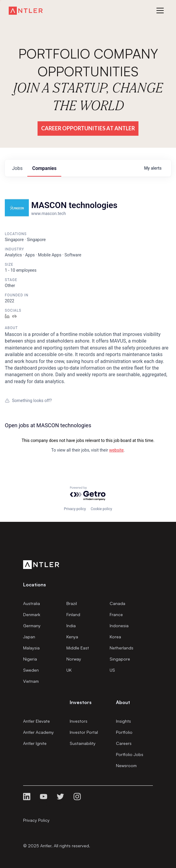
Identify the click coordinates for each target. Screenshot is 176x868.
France (116, 614)
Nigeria (30, 659)
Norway (74, 659)
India (71, 626)
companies (44, 168)
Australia (32, 603)
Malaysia (31, 648)
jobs (17, 168)
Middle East (78, 648)
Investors (79, 721)
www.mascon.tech (49, 213)
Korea (115, 637)
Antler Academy (38, 732)
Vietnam (31, 681)
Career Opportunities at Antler (88, 128)
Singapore (120, 659)
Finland (73, 614)
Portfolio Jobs (130, 754)
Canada (117, 603)
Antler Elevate (36, 721)
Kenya (72, 637)
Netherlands (121, 648)
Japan (29, 637)
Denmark (32, 614)
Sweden (31, 670)
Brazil (72, 603)
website (116, 450)
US (112, 670)
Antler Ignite (35, 743)
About (123, 702)
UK (69, 670)
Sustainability (83, 743)
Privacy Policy (36, 820)
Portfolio (124, 732)
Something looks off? (28, 401)
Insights (123, 721)
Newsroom (126, 765)
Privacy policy (75, 509)
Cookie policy (101, 509)
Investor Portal (84, 732)
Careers (124, 743)
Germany (32, 626)
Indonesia (119, 626)
